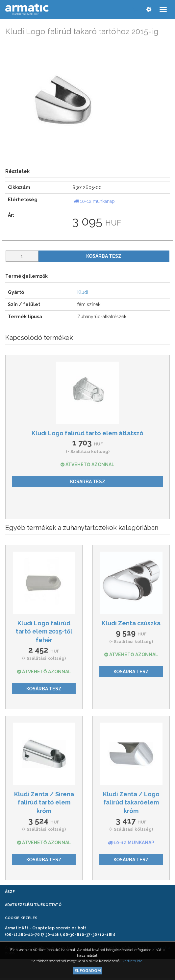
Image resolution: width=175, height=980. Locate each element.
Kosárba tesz (104, 256)
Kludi (83, 292)
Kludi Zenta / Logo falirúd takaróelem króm (131, 802)
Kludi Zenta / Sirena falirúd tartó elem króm (44, 802)
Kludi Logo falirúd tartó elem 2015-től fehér (44, 632)
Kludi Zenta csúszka (131, 623)
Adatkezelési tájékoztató (33, 905)
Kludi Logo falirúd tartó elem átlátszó (87, 433)
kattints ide (133, 961)
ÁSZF (10, 892)
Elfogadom (88, 971)
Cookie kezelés (21, 918)
